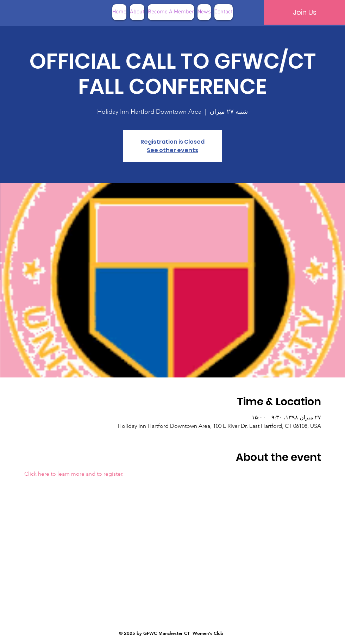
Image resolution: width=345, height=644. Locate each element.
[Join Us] (305, 12)
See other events (172, 150)
